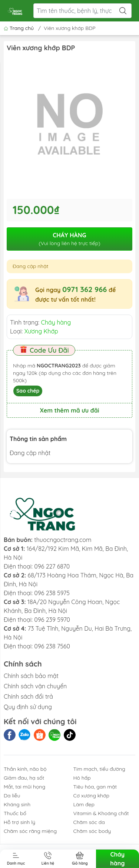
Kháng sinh (17, 804)
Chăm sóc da (89, 822)
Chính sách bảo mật (31, 676)
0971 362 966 (85, 289)
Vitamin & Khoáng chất (101, 813)
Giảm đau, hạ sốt (24, 778)
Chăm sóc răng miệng (30, 831)
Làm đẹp (84, 804)
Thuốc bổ (15, 813)
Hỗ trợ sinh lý (19, 822)
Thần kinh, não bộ (25, 769)
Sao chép (28, 391)
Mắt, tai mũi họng (24, 787)
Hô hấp (82, 778)
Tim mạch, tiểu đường (99, 769)
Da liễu (12, 796)
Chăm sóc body (92, 831)
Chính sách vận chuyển (35, 686)
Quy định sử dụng (28, 707)
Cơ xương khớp (92, 796)
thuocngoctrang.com (63, 540)
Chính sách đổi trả (28, 696)
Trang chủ (19, 28)
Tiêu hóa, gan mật (95, 787)
